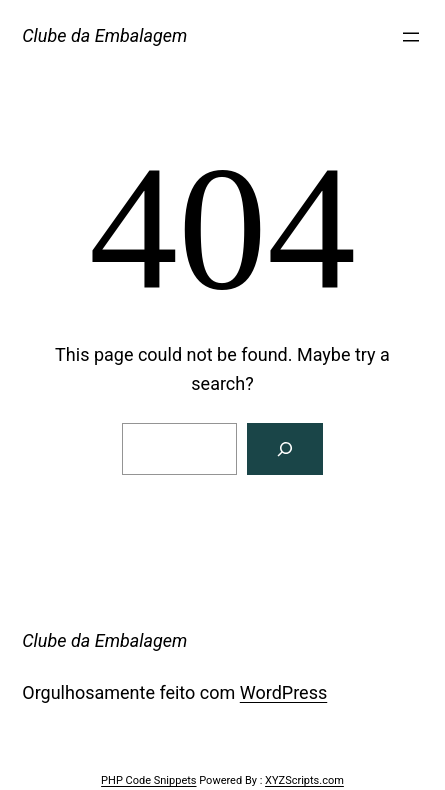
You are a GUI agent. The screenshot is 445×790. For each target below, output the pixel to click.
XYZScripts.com (304, 780)
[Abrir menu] (411, 37)
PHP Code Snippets (148, 780)
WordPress (283, 692)
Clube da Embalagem (104, 35)
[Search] (285, 449)
